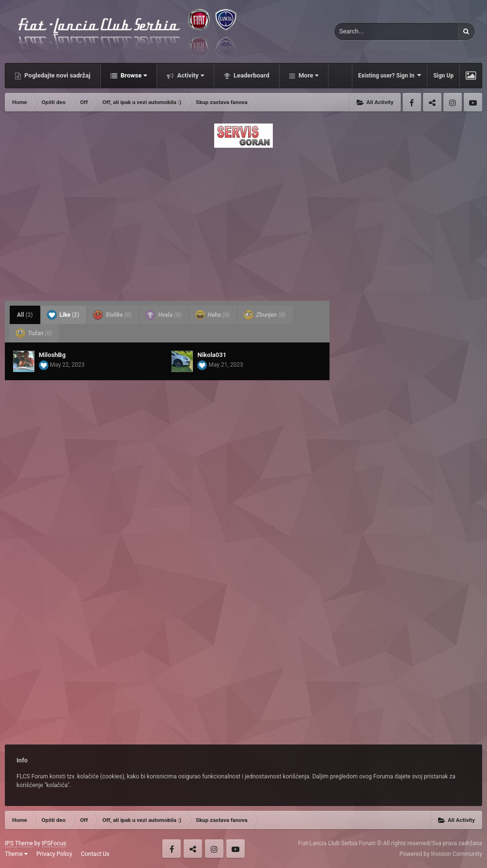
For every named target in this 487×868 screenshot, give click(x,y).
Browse (133, 75)
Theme (16, 854)
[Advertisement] (243, 221)
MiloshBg (52, 355)
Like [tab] (63, 315)
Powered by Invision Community (441, 854)
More (308, 75)
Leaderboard (251, 75)
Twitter (432, 102)
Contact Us (95, 854)
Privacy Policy (54, 854)
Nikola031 (212, 355)
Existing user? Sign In (390, 75)
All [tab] (25, 315)
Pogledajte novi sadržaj (57, 75)
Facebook (412, 102)
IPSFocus (54, 843)
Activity (190, 75)
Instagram (453, 102)
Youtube (473, 102)
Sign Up (443, 76)
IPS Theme (19, 843)
